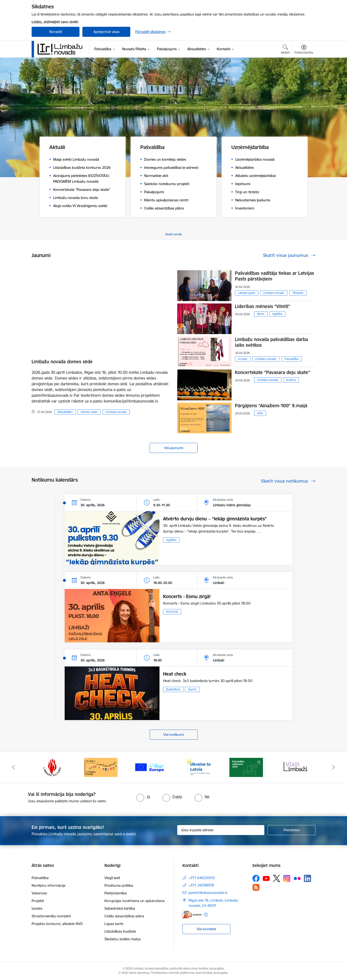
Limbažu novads (116, 412)
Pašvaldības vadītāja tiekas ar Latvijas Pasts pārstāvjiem (274, 276)
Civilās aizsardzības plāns (124, 916)
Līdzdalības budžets (120, 931)
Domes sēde (89, 412)
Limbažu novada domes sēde (62, 362)
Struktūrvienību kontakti (51, 916)
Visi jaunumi (174, 448)
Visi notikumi (173, 735)
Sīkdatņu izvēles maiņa (122, 939)
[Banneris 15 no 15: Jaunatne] (149, 767)
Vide (260, 413)
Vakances (39, 893)
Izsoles (37, 908)
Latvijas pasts (247, 293)
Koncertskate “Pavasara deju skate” (273, 372)
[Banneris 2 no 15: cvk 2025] (246, 767)
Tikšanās (298, 293)
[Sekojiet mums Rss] (256, 887)
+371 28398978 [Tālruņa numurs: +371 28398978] (201, 885)
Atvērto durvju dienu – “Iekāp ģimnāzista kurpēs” (215, 519)
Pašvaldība (291, 359)
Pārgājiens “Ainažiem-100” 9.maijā (271, 406)
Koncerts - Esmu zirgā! (187, 596)
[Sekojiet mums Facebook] (256, 878)
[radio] (143, 797)
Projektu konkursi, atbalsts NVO (57, 924)
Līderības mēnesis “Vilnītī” (263, 306)
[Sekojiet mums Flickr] (297, 878)
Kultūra (291, 380)
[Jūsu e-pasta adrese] (221, 830)
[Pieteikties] (291, 830)
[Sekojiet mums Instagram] (287, 878)
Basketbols (173, 689)
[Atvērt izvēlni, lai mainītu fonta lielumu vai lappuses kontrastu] (304, 50)
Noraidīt (56, 32)
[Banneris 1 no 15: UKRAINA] (198, 767)
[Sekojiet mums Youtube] (266, 878)
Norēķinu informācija (48, 885)
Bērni (261, 314)
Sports (192, 689)
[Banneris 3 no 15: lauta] (295, 767)
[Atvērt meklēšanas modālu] (285, 50)
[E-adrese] (192, 915)
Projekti (38, 901)
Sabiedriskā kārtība (120, 908)
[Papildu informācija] (206, 915)
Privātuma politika (119, 885)
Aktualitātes (65, 412)
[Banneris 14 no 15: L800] (101, 767)
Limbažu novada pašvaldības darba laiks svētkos (271, 342)
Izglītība (277, 314)
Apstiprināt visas (106, 32)
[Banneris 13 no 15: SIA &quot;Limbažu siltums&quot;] (52, 767)
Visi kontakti (206, 929)
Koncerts (172, 612)
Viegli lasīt (112, 878)
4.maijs (243, 359)
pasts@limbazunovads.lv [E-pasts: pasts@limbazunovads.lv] (208, 893)
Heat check (175, 674)
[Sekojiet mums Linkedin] (307, 878)
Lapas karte (114, 924)
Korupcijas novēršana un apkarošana (134, 901)
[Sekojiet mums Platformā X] (277, 878)
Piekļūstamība (116, 893)
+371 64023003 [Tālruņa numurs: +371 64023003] (202, 878)
